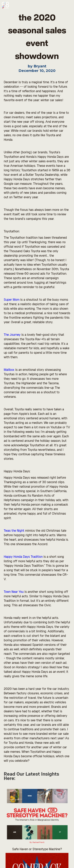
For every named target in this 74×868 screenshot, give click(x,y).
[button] (69, 5)
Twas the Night (14, 531)
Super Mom (12, 300)
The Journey (12, 335)
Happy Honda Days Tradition (23, 557)
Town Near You (14, 592)
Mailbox (9, 370)
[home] (6, 4)
